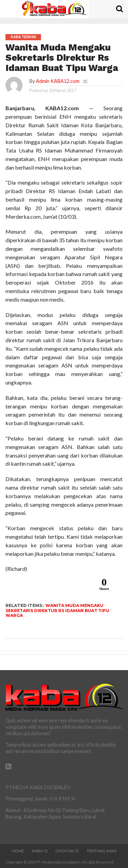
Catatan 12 (67, 851)
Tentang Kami (102, 851)
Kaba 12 (40, 851)
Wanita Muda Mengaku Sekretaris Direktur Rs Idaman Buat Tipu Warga (57, 610)
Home (18, 851)
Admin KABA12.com (58, 81)
